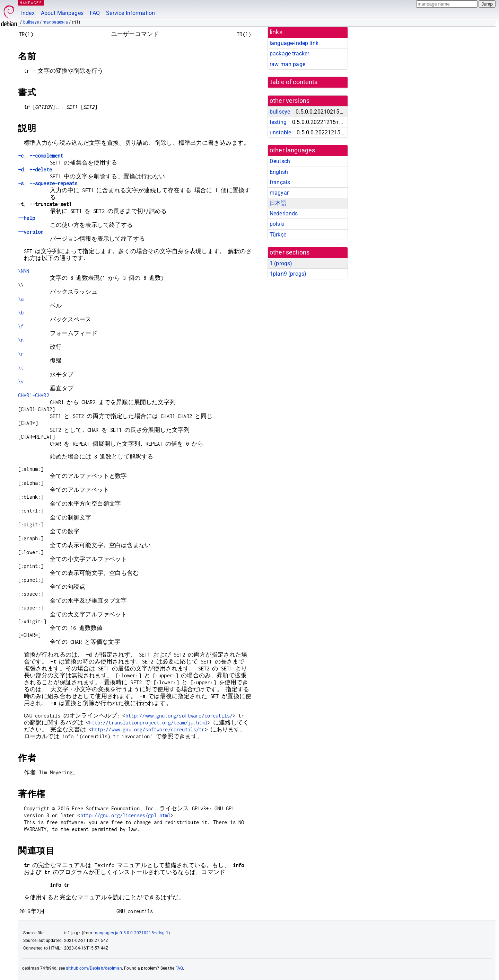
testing (278, 122)
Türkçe (278, 235)
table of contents (294, 82)
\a (21, 299)
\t (21, 368)
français (280, 182)
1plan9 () (288, 274)
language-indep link (294, 43)
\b (21, 313)
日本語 (278, 203)
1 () (281, 263)
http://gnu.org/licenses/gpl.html (126, 815)
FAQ (95, 13)
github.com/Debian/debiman (94, 968)
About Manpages (62, 13)
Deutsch (280, 161)
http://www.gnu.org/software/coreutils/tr (148, 729)
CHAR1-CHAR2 (34, 395)
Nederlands (284, 213)
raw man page (287, 64)
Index (28, 13)
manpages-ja (55, 22)
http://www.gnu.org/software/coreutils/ (179, 716)
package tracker (289, 54)
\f (21, 326)
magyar (279, 193)
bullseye (31, 22)
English (279, 172)
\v (21, 381)
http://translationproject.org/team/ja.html (148, 723)
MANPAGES (31, 3)
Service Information (130, 13)
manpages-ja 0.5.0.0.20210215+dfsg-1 (131, 933)
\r (21, 354)
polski (277, 224)
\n (21, 340)
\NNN (24, 271)
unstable (280, 132)
